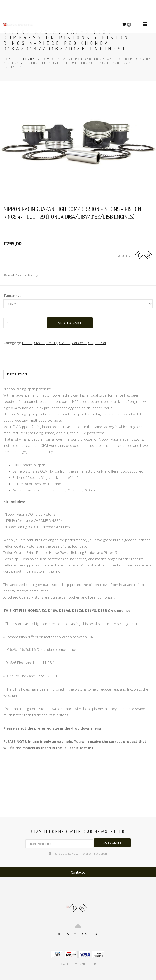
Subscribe (112, 843)
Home (9, 59)
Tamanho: (12, 295)
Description (17, 374)
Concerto (79, 343)
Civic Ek (52, 59)
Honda (29, 59)
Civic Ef (39, 343)
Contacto (78, 872)
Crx (91, 343)
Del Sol (100, 343)
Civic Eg (52, 343)
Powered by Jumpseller (78, 964)
